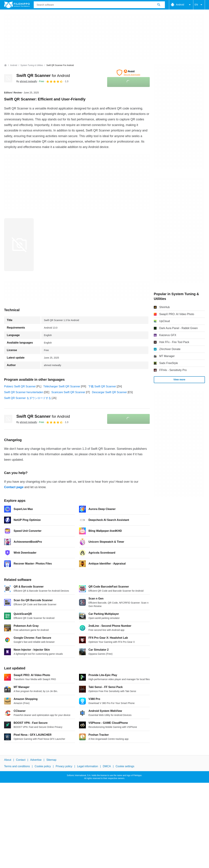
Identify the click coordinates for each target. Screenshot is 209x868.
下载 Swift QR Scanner (102, 386)
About (8, 760)
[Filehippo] (17, 5)
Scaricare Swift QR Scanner (68, 392)
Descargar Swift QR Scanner (109, 392)
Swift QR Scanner (43, 75)
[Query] (99, 5)
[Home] (5, 65)
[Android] (14, 65)
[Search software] (159, 5)
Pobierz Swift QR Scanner (20, 386)
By (27, 81)
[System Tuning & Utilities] (32, 65)
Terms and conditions (17, 766)
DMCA (107, 766)
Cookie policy (43, 766)
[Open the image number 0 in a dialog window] (19, 245)
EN (199, 5)
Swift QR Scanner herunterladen (24, 392)
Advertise (36, 760)
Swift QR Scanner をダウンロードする (28, 398)
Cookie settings (125, 766)
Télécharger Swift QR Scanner (62, 386)
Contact (21, 760)
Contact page (14, 487)
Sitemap (51, 760)
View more (179, 380)
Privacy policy (64, 766)
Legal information (88, 766)
